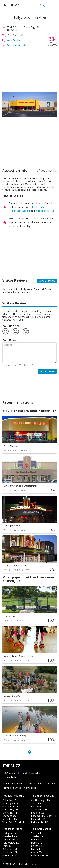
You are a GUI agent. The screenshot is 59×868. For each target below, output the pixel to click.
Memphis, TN (10, 819)
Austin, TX (37, 852)
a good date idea (45, 211)
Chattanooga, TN (12, 816)
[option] (29, 104)
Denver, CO (37, 840)
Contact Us (30, 788)
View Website (15, 40)
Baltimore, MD (10, 849)
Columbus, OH (10, 800)
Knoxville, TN (10, 813)
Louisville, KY (38, 819)
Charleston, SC (39, 836)
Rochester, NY (10, 852)
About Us (17, 783)
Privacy (52, 783)
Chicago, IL (37, 846)
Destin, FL (37, 843)
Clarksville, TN (10, 810)
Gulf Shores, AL (11, 806)
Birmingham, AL (11, 803)
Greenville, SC (10, 855)
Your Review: (11, 340)
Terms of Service (12, 788)
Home (6, 783)
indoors (26, 211)
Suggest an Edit (16, 45)
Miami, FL (37, 849)
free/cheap (15, 211)
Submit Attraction (35, 783)
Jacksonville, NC (40, 822)
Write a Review (47, 281)
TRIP (11, 5)
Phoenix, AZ (38, 813)
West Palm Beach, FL (14, 822)
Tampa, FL (37, 803)
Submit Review (47, 371)
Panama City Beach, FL (44, 816)
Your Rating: (11, 326)
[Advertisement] (29, 69)
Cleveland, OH (10, 836)
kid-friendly (38, 207)
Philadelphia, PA (40, 855)
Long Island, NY (11, 840)
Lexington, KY (10, 833)
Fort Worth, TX (10, 843)
